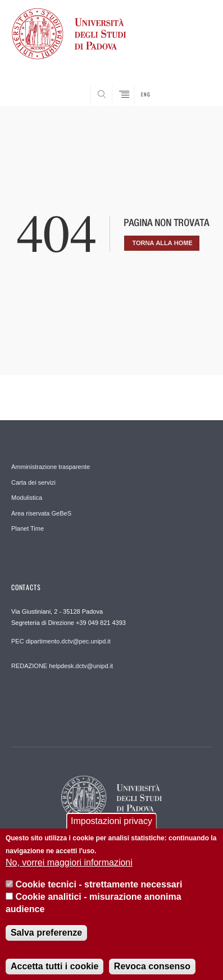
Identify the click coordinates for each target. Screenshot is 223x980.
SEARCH (192, 85)
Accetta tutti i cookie (54, 970)
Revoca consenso (152, 970)
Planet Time (28, 528)
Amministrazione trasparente (51, 467)
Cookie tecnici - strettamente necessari (99, 888)
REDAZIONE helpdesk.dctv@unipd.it (62, 666)
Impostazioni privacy (112, 825)
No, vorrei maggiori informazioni (69, 867)
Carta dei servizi (33, 482)
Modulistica (27, 498)
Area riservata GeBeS (41, 513)
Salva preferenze (46, 937)
